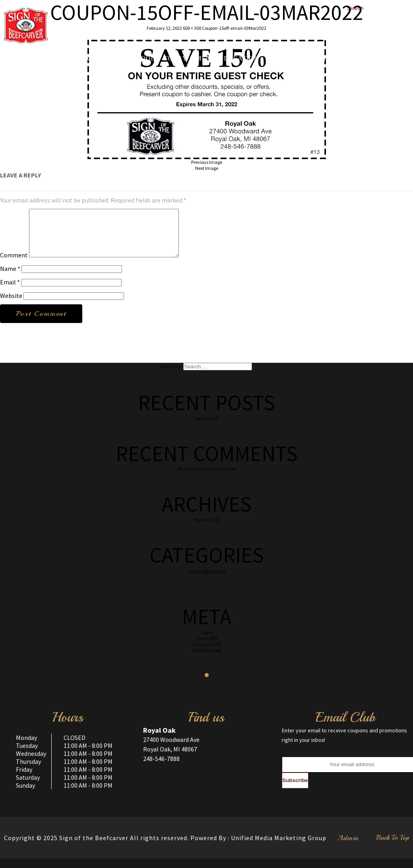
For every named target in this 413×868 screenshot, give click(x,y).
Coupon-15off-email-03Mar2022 (234, 28)
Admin (348, 847)
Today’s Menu (190, 58)
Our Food (138, 58)
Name (10, 278)
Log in (207, 642)
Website (11, 305)
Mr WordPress (191, 478)
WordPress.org (206, 660)
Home (59, 58)
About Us (95, 58)
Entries (206, 648)
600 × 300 (192, 28)
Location (241, 58)
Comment (14, 265)
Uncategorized (206, 581)
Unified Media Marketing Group (279, 847)
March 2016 (206, 529)
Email (10, 292)
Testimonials (332, 58)
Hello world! (207, 428)
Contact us (388, 58)
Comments (206, 654)
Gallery (283, 58)
